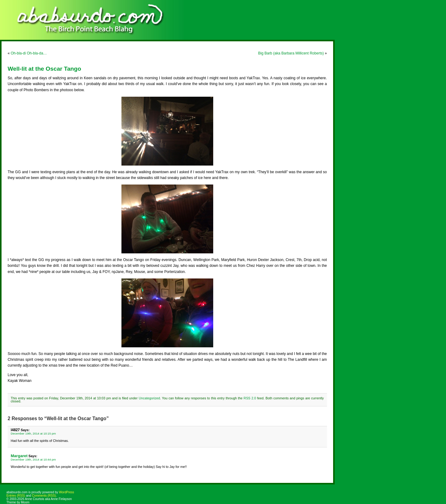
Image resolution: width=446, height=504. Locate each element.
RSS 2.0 (250, 398)
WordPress (67, 492)
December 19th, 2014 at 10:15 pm (33, 433)
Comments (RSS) (44, 496)
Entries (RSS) (16, 496)
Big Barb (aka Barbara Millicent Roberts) (291, 53)
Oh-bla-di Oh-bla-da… (29, 53)
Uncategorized (149, 398)
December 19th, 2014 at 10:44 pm (33, 459)
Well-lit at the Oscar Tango (44, 69)
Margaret (19, 456)
